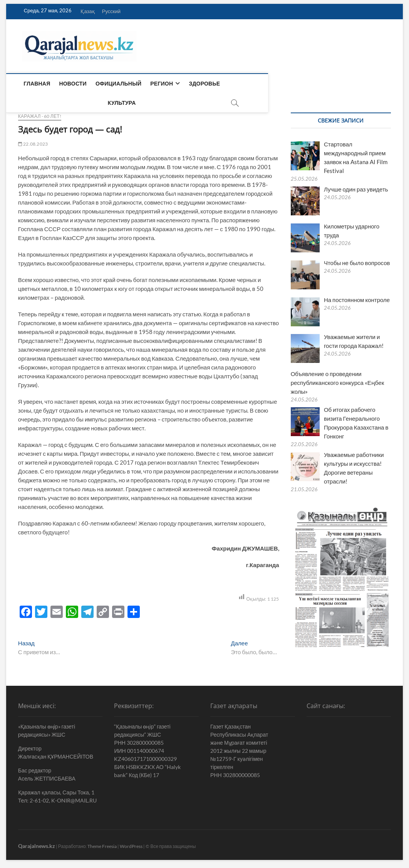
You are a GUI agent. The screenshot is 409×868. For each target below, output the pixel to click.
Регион (160, 83)
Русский (111, 11)
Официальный (117, 83)
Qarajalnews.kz (37, 842)
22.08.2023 (33, 140)
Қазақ (87, 11)
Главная (35, 83)
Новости (71, 83)
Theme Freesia (102, 843)
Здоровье (203, 83)
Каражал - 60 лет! (40, 113)
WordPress (131, 843)
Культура (241, 83)
